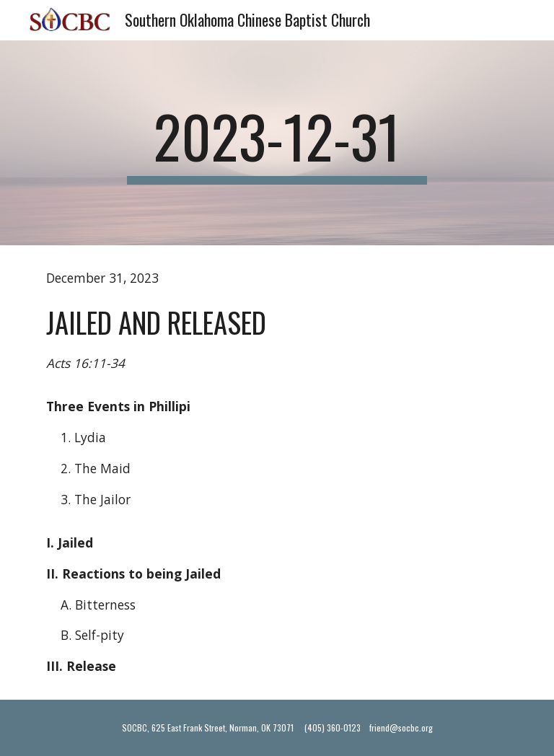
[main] (277, 143)
